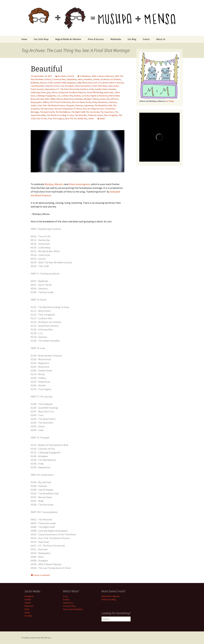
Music (64, 76)
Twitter (28, 599)
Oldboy (46, 102)
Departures (50, 89)
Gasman (112, 89)
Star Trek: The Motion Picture (52, 105)
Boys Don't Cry (95, 83)
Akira (80, 79)
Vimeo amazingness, (80, 184)
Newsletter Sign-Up (110, 596)
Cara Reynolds (37, 86)
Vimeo (27, 612)
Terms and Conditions (73, 609)
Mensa (60, 99)
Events (146, 39)
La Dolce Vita (67, 96)
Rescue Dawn (78, 102)
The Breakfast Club (103, 105)
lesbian (77, 96)
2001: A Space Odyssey (103, 76)
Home (24, 39)
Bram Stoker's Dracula (113, 83)
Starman (79, 105)
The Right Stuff (78, 112)
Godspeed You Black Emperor (72, 92)
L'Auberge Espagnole (46, 96)
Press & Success (96, 39)
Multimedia (116, 39)
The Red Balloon (63, 112)
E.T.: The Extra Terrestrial (68, 89)
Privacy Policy (69, 606)
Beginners (72, 83)
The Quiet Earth (47, 112)
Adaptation (72, 79)
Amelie (97, 79)
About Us (161, 39)
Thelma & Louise (95, 115)
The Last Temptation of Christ (68, 109)
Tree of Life (41, 118)
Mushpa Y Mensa (92, 99)
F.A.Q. (66, 596)
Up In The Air (71, 118)
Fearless (84, 89)
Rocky (89, 102)
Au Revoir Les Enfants (111, 79)
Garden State (101, 89)
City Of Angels (67, 86)
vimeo (91, 118)
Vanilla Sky (82, 118)
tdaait (102, 118)
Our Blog (132, 39)
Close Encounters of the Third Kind (91, 86)
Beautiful (47, 69)
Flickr (27, 609)
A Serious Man (59, 79)
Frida (92, 89)
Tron (50, 118)
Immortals (109, 92)
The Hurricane (47, 109)
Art (59, 76)
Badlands (35, 83)
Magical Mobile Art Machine (68, 39)
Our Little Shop (41, 39)
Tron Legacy (58, 118)
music (103, 99)
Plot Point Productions (61, 102)
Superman (89, 105)
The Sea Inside (93, 112)
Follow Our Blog (109, 599)
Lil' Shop (170, 101)
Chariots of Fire (52, 86)
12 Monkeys (85, 76)
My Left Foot (113, 99)
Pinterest (29, 606)
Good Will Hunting (95, 92)
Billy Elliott (83, 83)
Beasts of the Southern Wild (53, 83)
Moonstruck (69, 99)
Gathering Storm (38, 92)
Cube (110, 86)
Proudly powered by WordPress (36, 638)
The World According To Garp (60, 115)
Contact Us (68, 603)
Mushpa (79, 99)
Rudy (95, 102)
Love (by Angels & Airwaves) (95, 96)
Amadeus (88, 79)
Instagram (29, 596)
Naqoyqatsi (36, 102)
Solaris (34, 105)
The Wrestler (81, 115)
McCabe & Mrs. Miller (46, 99)
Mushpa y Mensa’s (54, 184)
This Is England (111, 115)
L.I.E (58, 96)
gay (49, 92)
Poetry (71, 76)
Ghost (54, 92)
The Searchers (107, 112)
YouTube (28, 616)
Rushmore (103, 102)
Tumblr (28, 603)
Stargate (70, 105)
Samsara (113, 102)
